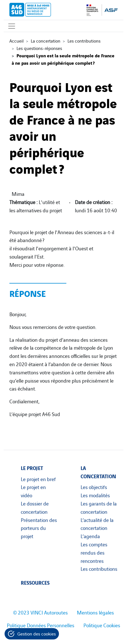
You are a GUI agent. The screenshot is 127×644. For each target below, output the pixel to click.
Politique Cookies (102, 625)
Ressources (35, 582)
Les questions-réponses (39, 48)
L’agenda (90, 536)
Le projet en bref (38, 479)
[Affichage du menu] (12, 26)
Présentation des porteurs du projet (39, 528)
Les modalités (95, 495)
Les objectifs (94, 487)
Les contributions (84, 41)
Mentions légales (95, 612)
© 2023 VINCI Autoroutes (40, 612)
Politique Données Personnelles (41, 625)
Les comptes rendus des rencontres (94, 552)
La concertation (46, 41)
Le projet (32, 468)
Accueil (17, 41)
